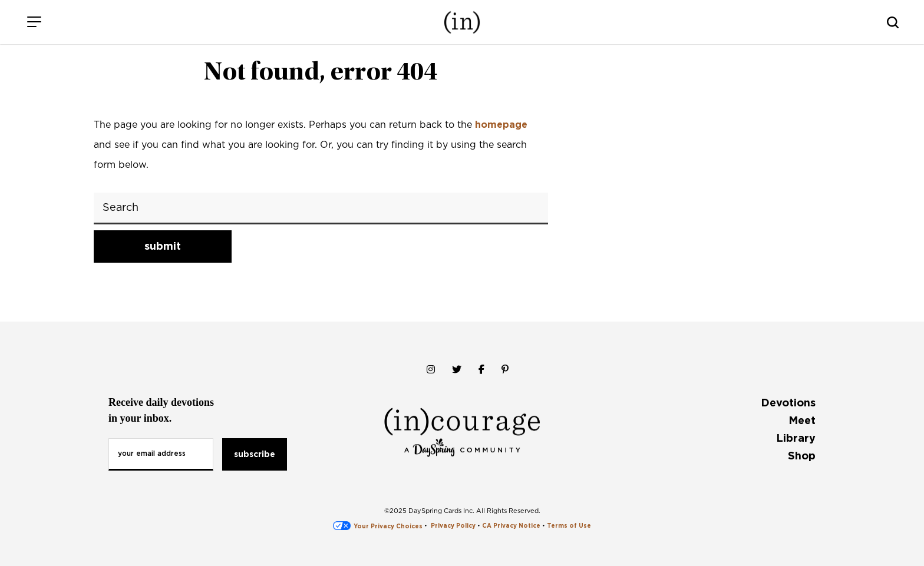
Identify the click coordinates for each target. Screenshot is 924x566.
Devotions (788, 403)
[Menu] (34, 22)
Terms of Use (569, 526)
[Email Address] (161, 454)
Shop (802, 456)
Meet (802, 420)
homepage (501, 125)
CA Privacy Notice (511, 526)
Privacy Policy (453, 526)
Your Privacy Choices (378, 526)
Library (796, 438)
